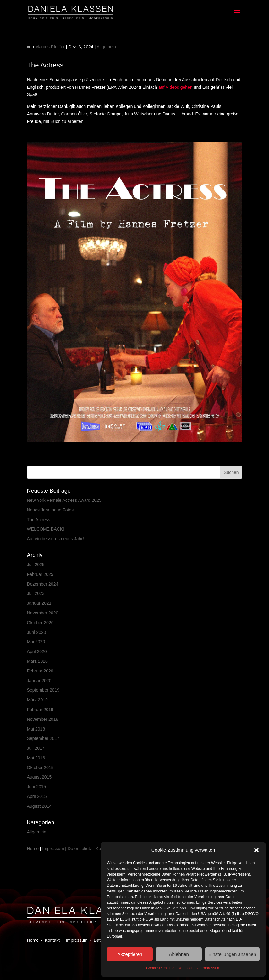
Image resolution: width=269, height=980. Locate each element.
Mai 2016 (36, 758)
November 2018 (43, 719)
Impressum (211, 968)
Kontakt (52, 940)
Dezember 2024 (43, 584)
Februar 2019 (40, 710)
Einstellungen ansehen (232, 954)
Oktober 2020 (40, 623)
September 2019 (43, 690)
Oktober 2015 (40, 768)
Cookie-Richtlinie (160, 968)
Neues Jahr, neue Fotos (50, 510)
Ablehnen (179, 954)
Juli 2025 (36, 565)
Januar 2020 (39, 681)
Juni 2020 (37, 632)
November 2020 (43, 613)
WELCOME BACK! (46, 529)
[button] (256, 850)
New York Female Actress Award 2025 (64, 500)
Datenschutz (188, 968)
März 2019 (37, 700)
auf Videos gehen (176, 87)
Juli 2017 (36, 748)
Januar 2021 (39, 603)
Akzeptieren (130, 954)
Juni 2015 (37, 787)
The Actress (39, 520)
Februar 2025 (40, 574)
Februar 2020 (40, 671)
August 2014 (39, 806)
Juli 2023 (36, 593)
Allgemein (106, 47)
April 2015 (37, 796)
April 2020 (37, 651)
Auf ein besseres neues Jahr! (55, 539)
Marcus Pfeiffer (50, 47)
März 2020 (37, 661)
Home (33, 849)
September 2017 (43, 738)
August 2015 (39, 777)
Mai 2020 (36, 642)
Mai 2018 (36, 729)
